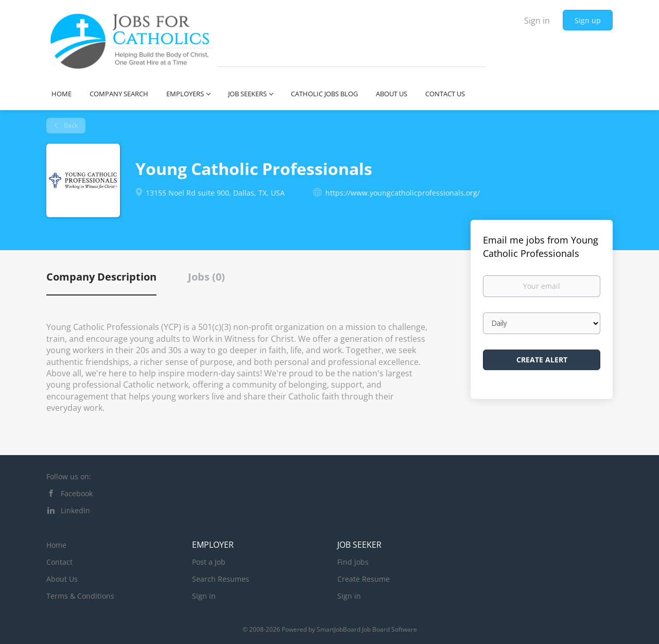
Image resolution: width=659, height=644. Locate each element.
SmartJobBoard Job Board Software (367, 629)
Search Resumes (221, 579)
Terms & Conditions (80, 596)
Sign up (588, 20)
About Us (62, 579)
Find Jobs (353, 562)
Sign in (537, 21)
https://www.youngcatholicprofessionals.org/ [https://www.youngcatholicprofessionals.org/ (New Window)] (403, 193)
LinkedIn (75, 510)
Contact (59, 562)
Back (70, 125)
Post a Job (209, 562)
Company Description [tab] (101, 277)
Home (56, 545)
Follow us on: (69, 476)
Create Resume (363, 579)
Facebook (77, 493)
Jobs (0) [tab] (206, 277)
